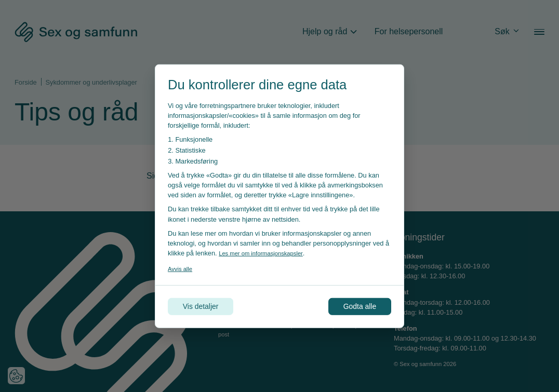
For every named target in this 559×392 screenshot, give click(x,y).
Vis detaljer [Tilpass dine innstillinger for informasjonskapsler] (205, 306)
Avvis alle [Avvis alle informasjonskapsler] (182, 268)
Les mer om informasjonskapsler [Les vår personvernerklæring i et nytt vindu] (267, 252)
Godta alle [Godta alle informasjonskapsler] (355, 306)
